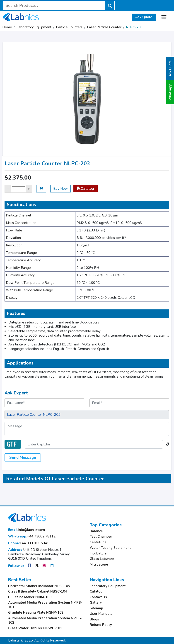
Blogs (94, 619)
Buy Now (60, 189)
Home (7, 27)
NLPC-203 (134, 27)
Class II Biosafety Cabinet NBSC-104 (38, 592)
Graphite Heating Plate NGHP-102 (36, 613)
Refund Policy (101, 625)
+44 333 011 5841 (29, 543)
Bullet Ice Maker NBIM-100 (30, 597)
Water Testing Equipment (110, 548)
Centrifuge (98, 542)
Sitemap (96, 608)
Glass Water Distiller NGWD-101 (35, 628)
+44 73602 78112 (32, 536)
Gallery (96, 603)
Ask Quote (144, 17)
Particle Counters (69, 27)
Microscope (99, 565)
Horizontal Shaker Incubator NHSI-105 (39, 586)
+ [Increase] (29, 189)
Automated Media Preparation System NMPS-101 (45, 605)
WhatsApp (170, 92)
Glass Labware (102, 559)
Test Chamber (101, 537)
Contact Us (98, 597)
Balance (96, 531)
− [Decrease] (8, 189)
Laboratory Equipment (34, 27)
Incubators (98, 553)
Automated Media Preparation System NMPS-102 (45, 621)
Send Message (23, 458)
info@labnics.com (27, 530)
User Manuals (101, 614)
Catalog (86, 189)
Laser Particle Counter (104, 27)
